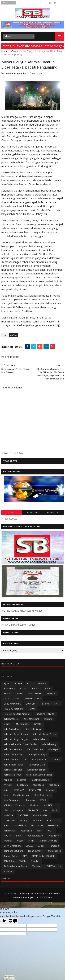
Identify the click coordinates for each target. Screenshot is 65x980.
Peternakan (26, 831)
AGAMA (14, 51)
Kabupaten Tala (40, 760)
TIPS (25, 856)
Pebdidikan (20, 826)
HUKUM (32, 709)
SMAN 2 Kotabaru (12, 846)
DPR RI (17, 699)
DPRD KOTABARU (12, 704)
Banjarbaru (9, 689)
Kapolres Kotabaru (40, 780)
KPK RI (43, 800)
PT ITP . (32, 841)
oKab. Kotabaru (41, 815)
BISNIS (20, 694)
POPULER (32, 513)
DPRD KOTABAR (33, 699)
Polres (19, 836)
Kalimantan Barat (37, 765)
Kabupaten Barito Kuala (15, 760)
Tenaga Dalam (11, 856)
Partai (7, 826)
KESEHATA (19, 790)
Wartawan (37, 866)
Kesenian (50, 790)
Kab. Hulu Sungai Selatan (16, 734)
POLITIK (8, 836)
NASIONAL (23, 815)
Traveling (35, 861)
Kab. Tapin (53, 750)
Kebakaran (22, 785)
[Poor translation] (13, 921)
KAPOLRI (8, 785)
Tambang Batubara (13, 851)
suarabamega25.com (27, 894)
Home (4, 51)
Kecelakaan (38, 785)
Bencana (8, 694)
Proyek (20, 841)
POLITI (50, 831)
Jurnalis (38, 724)
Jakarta (7, 724)
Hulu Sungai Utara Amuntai (17, 714)
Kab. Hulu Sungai (34, 729)
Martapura (18, 810)
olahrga (24, 821)
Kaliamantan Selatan (14, 765)
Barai (48, 689)
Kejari (7, 790)
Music (55, 810)
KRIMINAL (34, 805)
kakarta (56, 760)
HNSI (57, 704)
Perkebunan (10, 831)
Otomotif (38, 821)
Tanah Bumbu (35, 851)
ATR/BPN (42, 684)
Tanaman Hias (54, 851)
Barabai (36, 689)
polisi (39, 831)
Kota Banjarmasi (43, 795)
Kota (6, 795)
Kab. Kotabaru (40, 739)
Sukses (41, 846)
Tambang (54, 846)
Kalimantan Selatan (13, 770)
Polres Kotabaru (36, 836)
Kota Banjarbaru (21, 795)
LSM (6, 810)
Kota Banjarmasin (12, 800)
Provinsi (8, 841)
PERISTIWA (53, 826)
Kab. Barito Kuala (12, 729)
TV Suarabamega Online (16, 866)
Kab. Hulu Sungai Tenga (44, 734)
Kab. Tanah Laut (35, 750)
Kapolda (8, 780)
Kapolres (22, 780)
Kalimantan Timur (12, 775)
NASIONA (8, 815)
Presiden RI (54, 836)
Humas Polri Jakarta (45, 714)
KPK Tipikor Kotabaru (14, 805)
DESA (6, 699)
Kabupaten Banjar (38, 755)
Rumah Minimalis (49, 841)
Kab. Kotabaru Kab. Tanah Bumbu (20, 744)
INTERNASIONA (11, 719)
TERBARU (12, 513)
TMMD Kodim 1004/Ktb (43, 856)
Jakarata (48, 719)
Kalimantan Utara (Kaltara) (39, 775)
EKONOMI (31, 704)
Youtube (8, 871)
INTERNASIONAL (31, 719)
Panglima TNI (54, 821)
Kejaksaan (54, 785)
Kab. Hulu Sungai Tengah (16, 739)
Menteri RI (33, 810)
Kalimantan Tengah (37, 770)
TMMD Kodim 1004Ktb (15, 861)
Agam (7, 684)
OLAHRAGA (9, 821)
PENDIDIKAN (37, 826)
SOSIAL (29, 846)
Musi (45, 810)
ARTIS (30, 684)
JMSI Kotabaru (22, 724)
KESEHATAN (35, 790)
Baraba (24, 689)
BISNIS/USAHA (35, 694)
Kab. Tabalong (49, 744)
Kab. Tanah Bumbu (13, 750)
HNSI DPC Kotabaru (13, 709)
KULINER (48, 805)
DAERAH (51, 694)
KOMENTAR (53, 513)
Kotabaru (31, 800)
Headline (45, 704)
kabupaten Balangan (14, 755)
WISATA (51, 866)
